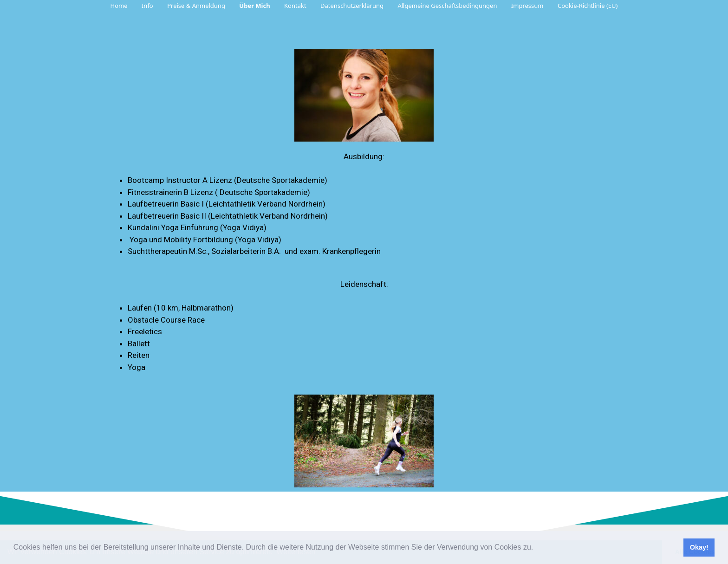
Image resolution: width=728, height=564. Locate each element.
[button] (536, 548)
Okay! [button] (699, 547)
